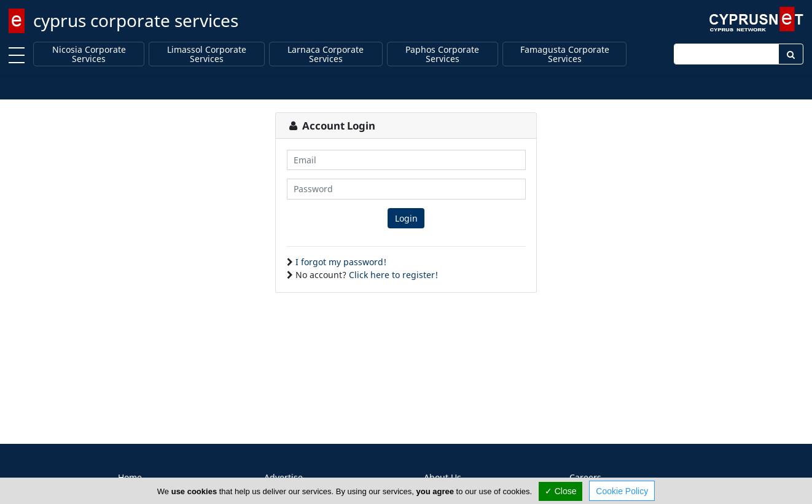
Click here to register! (393, 275)
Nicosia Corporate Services (89, 54)
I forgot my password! (341, 262)
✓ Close (561, 491)
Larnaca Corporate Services (326, 54)
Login (406, 218)
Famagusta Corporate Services (565, 54)
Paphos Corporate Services (442, 54)
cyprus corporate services (136, 20)
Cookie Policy (622, 491)
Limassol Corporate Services (207, 54)
